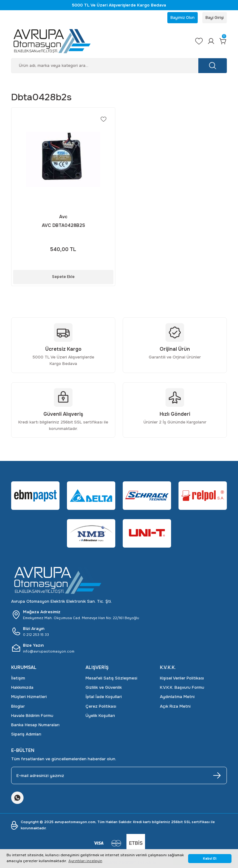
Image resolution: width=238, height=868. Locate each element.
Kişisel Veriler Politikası (182, 679)
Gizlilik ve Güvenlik (104, 689)
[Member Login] (209, 42)
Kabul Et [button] (210, 859)
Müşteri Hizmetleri (29, 698)
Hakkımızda (22, 689)
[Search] (119, 67)
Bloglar (18, 707)
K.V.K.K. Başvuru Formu (182, 689)
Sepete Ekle (63, 278)
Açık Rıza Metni (175, 707)
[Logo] (98, 42)
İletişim (18, 679)
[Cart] (223, 42)
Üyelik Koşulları (100, 717)
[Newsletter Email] (119, 777)
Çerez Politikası (101, 707)
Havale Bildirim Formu (32, 717)
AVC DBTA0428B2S (63, 226)
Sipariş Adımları (26, 735)
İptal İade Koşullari (104, 698)
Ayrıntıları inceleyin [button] (85, 861)
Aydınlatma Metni (177, 698)
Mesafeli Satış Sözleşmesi (111, 679)
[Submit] (217, 777)
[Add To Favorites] (103, 121)
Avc (63, 218)
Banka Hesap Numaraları (35, 726)
